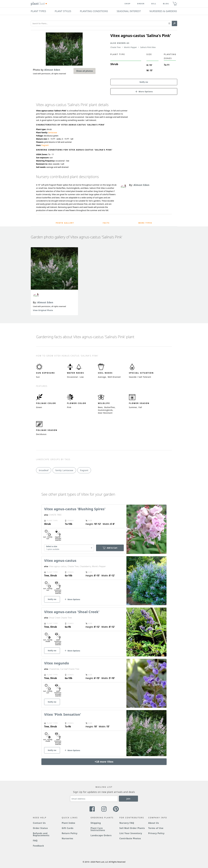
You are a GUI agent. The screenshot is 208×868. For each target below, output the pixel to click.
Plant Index (68, 823)
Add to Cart (110, 548)
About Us (154, 823)
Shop (128, 4)
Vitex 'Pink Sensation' (63, 714)
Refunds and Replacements (41, 834)
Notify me (144, 82)
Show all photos (84, 71)
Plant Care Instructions (98, 829)
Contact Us (39, 823)
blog (166, 4)
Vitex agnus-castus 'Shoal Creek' (72, 612)
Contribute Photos (130, 838)
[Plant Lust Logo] (39, 4)
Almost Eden (45, 302)
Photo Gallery (65, 223)
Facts (106, 223)
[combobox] (69, 548)
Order (141, 4)
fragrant (45, 145)
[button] (169, 24)
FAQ (35, 841)
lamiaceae (53, 132)
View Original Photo (43, 310)
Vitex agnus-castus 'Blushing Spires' (75, 509)
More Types (145, 223)
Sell (154, 4)
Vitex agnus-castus (60, 560)
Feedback (38, 846)
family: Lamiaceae (64, 470)
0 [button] (175, 3)
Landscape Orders (101, 835)
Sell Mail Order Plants (132, 828)
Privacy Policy (156, 833)
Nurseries (67, 838)
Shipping (96, 823)
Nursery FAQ (127, 823)
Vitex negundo (57, 663)
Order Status (40, 828)
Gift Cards (68, 828)
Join (128, 799)
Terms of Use (156, 828)
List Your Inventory (131, 833)
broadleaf (44, 470)
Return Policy (70, 833)
